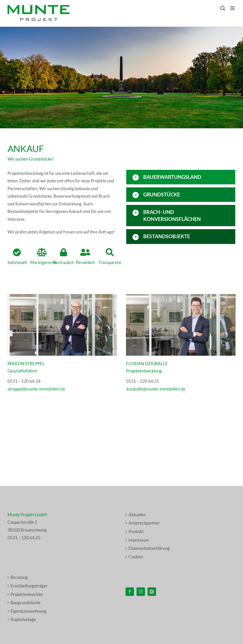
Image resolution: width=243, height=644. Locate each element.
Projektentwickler (27, 594)
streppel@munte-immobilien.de (36, 389)
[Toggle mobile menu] (233, 8)
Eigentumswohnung (28, 611)
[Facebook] (130, 592)
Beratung (19, 577)
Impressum (139, 540)
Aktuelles (137, 515)
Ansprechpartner (144, 523)
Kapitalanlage (23, 619)
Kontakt (136, 531)
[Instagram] (141, 592)
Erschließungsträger (29, 586)
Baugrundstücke (25, 603)
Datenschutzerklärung (149, 548)
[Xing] (152, 592)
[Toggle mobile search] (223, 8)
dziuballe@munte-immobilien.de (156, 389)
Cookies (136, 557)
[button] (181, 177)
